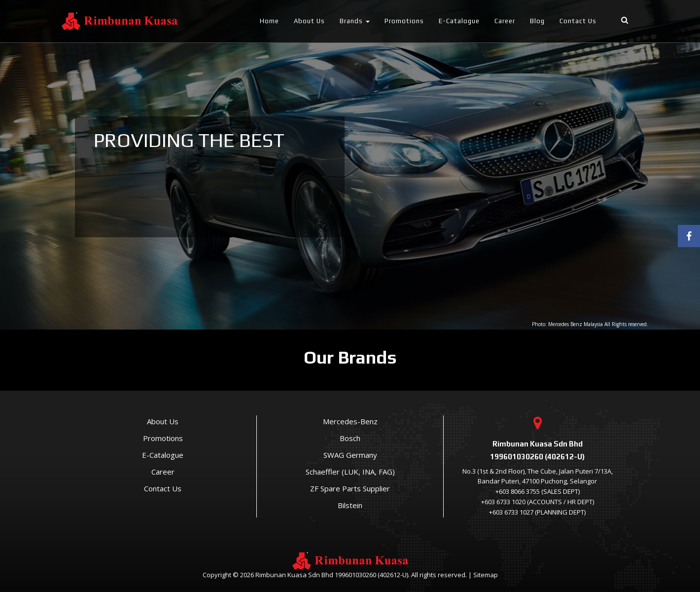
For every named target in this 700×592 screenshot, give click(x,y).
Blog (537, 21)
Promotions (404, 21)
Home (269, 21)
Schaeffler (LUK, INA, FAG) (350, 472)
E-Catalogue (459, 21)
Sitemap (486, 575)
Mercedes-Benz (350, 421)
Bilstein (350, 505)
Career (505, 21)
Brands (355, 21)
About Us (309, 21)
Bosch (350, 438)
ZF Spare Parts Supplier (350, 488)
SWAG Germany (350, 455)
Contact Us (578, 21)
